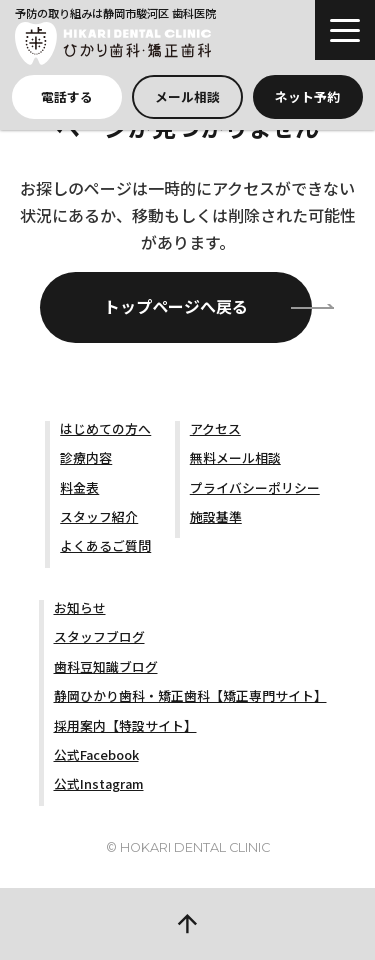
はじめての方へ (105, 428)
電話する (67, 96)
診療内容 (86, 457)
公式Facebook (96, 754)
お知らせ (80, 607)
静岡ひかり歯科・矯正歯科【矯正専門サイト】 (190, 695)
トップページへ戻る (176, 306)
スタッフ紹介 (99, 516)
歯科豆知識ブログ (106, 666)
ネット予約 (307, 96)
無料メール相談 (235, 457)
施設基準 (216, 516)
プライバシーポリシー (255, 487)
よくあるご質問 (105, 545)
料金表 (79, 487)
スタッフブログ (99, 636)
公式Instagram (99, 783)
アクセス (215, 428)
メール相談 (187, 96)
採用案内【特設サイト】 (125, 725)
